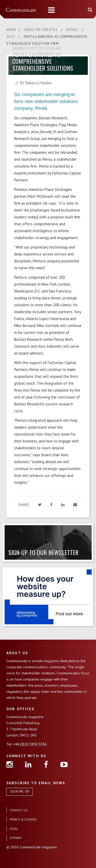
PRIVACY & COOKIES (23, 819)
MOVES (73, 30)
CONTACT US (19, 810)
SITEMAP (15, 838)
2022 (11, 37)
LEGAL (14, 829)
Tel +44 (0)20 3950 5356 (26, 744)
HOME (11, 30)
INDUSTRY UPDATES (41, 30)
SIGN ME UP (20, 791)
